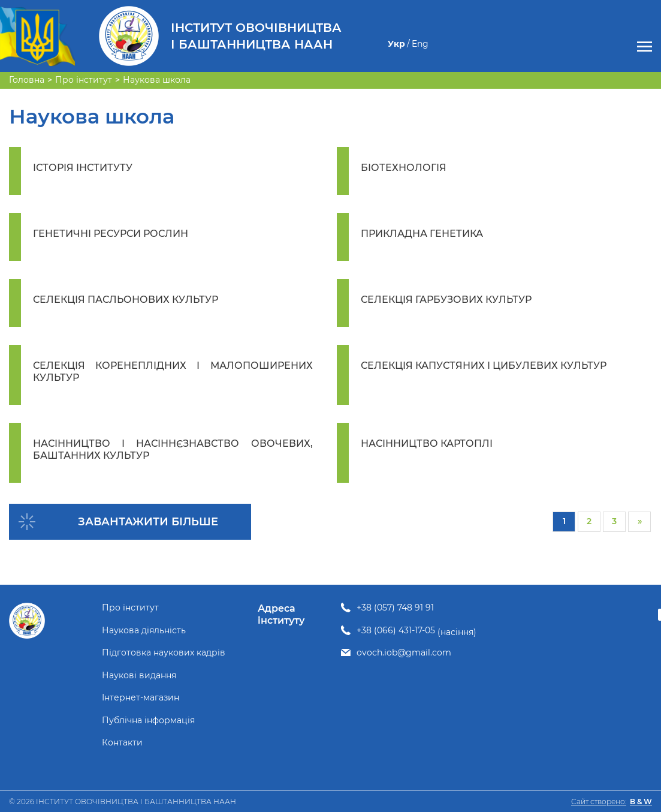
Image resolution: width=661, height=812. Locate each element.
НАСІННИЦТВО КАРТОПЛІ (427, 443)
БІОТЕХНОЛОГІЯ (404, 168)
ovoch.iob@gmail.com (404, 653)
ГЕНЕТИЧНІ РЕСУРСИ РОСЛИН (111, 234)
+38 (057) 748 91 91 (395, 608)
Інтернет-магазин (141, 698)
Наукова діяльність (144, 631)
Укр (396, 44)
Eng (420, 44)
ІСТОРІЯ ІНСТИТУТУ (83, 168)
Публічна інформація (148, 721)
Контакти (122, 743)
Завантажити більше (148, 522)
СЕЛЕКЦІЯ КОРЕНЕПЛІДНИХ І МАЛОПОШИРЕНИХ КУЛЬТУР (173, 372)
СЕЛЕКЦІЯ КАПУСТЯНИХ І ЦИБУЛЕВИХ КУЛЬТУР (484, 366)
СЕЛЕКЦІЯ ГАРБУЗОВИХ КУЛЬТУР (446, 300)
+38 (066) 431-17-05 (396, 631)
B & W (641, 802)
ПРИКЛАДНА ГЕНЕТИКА (422, 234)
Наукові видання (139, 676)
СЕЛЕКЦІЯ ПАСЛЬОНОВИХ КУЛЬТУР (126, 300)
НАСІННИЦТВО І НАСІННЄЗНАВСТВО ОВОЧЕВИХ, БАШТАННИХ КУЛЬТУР (173, 449)
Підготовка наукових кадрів (164, 653)
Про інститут (130, 608)
